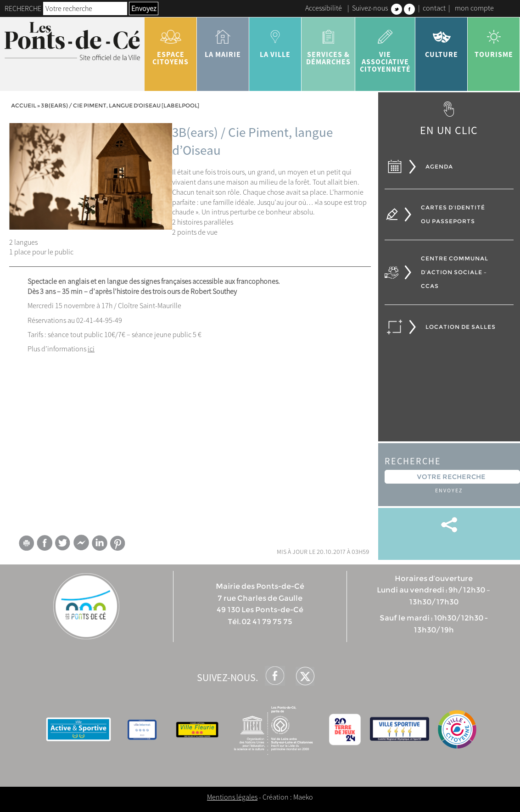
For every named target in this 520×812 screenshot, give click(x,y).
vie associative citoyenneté (385, 48)
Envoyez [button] (144, 8)
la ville (275, 40)
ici (91, 349)
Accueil (24, 105)
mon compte (474, 8)
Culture (442, 40)
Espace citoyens (171, 44)
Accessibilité (324, 8)
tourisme (494, 40)
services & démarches (328, 44)
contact (434, 8)
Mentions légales (232, 797)
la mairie (223, 40)
